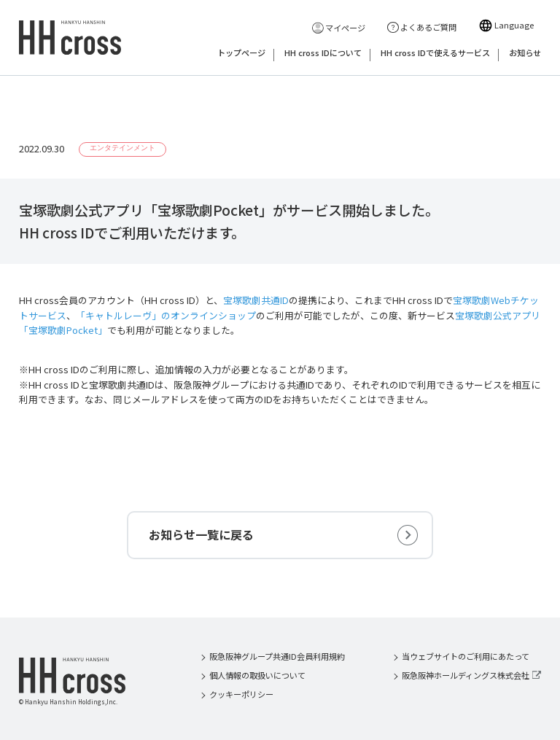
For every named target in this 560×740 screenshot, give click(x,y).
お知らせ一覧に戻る (201, 534)
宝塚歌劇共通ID (256, 300)
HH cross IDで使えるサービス (435, 54)
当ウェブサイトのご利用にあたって (466, 656)
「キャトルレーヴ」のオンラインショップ (166, 315)
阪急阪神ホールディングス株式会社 (466, 675)
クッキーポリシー (241, 694)
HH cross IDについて (323, 54)
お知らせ (525, 54)
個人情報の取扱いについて (257, 675)
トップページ (241, 54)
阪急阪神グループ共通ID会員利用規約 (277, 656)
